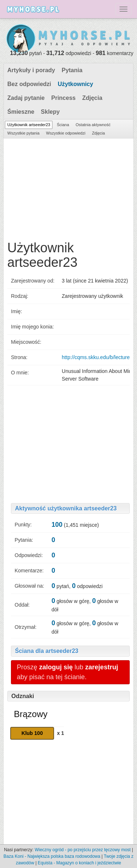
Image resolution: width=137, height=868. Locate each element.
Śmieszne (21, 112)
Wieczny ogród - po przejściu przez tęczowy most (83, 850)
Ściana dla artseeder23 (47, 651)
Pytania (72, 70)
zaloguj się (56, 667)
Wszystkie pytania (23, 133)
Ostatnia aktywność (93, 125)
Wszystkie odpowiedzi (66, 133)
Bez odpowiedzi (29, 84)
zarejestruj (102, 667)
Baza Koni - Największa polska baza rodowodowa (52, 856)
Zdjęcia (92, 98)
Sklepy (50, 112)
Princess (63, 98)
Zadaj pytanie (26, 98)
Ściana (63, 125)
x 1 (60, 733)
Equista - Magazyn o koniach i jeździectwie (79, 863)
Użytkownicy (75, 84)
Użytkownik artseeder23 (29, 125)
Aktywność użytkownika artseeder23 (66, 508)
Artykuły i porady (31, 70)
